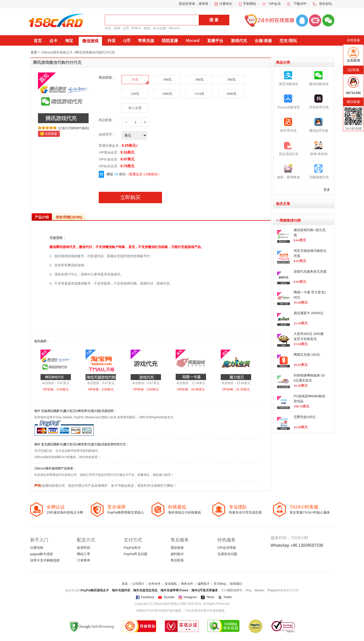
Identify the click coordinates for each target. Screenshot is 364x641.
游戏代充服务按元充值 (310, 271)
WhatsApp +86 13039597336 (297, 545)
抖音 (108, 28)
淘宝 (69, 41)
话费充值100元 (305, 417)
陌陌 (147, 28)
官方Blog (220, 584)
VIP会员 (275, 4)
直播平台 (215, 41)
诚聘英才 (204, 584)
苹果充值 (146, 41)
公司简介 (138, 584)
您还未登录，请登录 (194, 4)
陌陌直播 (170, 41)
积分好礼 (326, 4)
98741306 (353, 93)
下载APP (300, 4)
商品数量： (107, 120)
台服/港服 (263, 41)
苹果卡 (136, 28)
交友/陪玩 (288, 41)
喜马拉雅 (159, 28)
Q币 (126, 28)
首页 (38, 41)
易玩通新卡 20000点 (309, 313)
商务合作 (187, 584)
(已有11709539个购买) (74, 128)
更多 (327, 190)
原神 (117, 28)
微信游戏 (90, 41)
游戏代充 (239, 41)
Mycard (174, 28)
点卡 (53, 41)
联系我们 (236, 584)
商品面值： (107, 77)
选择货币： (107, 134)
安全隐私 (171, 584)
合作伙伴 (154, 584)
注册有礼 (226, 4)
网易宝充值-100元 (307, 355)
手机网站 (250, 4)
